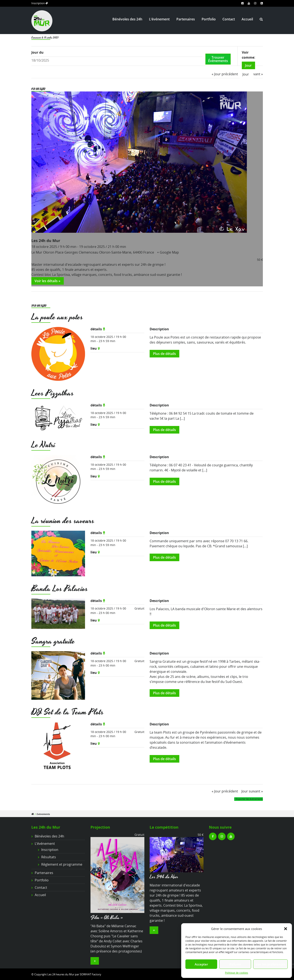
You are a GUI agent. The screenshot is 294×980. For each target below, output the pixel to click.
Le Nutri (43, 445)
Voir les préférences (270, 964)
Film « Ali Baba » (107, 918)
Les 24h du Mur (46, 240)
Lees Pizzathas (53, 393)
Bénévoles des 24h (127, 19)
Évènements (43, 814)
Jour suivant (252, 791)
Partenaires (186, 19)
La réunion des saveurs (63, 521)
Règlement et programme (62, 864)
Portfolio (209, 19)
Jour (248, 65)
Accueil (247, 19)
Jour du (37, 52)
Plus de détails (164, 354)
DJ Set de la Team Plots (68, 712)
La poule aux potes (57, 317)
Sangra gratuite (53, 641)
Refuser (235, 964)
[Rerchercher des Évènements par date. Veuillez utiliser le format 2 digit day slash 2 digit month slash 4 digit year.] (117, 60)
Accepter (201, 964)
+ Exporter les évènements (249, 799)
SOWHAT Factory (90, 974)
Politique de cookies (237, 973)
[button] (286, 929)
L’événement (159, 19)
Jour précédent (225, 74)
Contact (229, 19)
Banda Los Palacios (60, 589)
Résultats (49, 857)
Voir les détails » (47, 281)
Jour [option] (246, 74)
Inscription (40, 3)
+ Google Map (168, 252)
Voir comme (248, 55)
